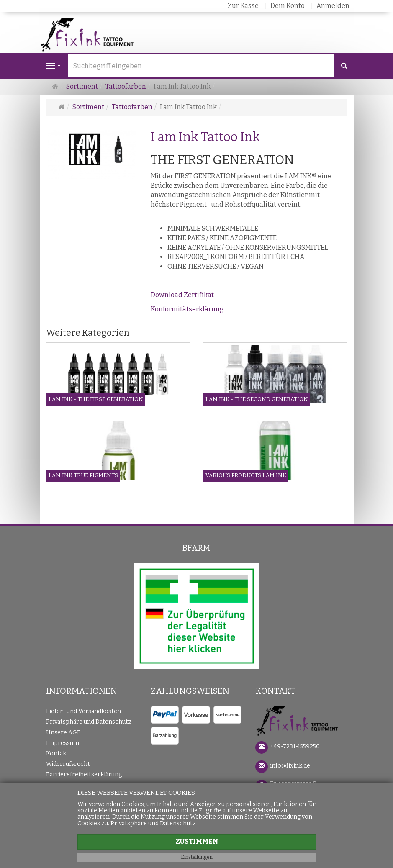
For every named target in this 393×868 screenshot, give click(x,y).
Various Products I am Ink (246, 475)
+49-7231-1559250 (295, 746)
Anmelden (333, 6)
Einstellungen (197, 857)
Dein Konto (288, 6)
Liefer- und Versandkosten (83, 711)
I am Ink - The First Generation (96, 399)
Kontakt (57, 754)
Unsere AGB (63, 733)
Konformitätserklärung (187, 309)
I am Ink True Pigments (83, 475)
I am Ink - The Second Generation (257, 399)
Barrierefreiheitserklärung (84, 774)
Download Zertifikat (182, 295)
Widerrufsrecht (68, 764)
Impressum (63, 743)
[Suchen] (344, 66)
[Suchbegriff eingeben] (201, 66)
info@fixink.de (290, 766)
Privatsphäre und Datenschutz (89, 722)
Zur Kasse (243, 6)
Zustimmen (197, 841)
